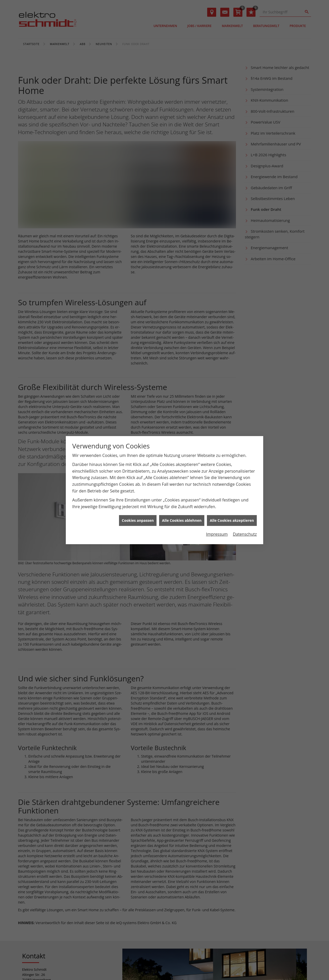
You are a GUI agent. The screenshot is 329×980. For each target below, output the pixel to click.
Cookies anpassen (138, 520)
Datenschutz (245, 534)
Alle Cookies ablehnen (182, 520)
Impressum (217, 534)
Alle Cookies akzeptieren (232, 520)
